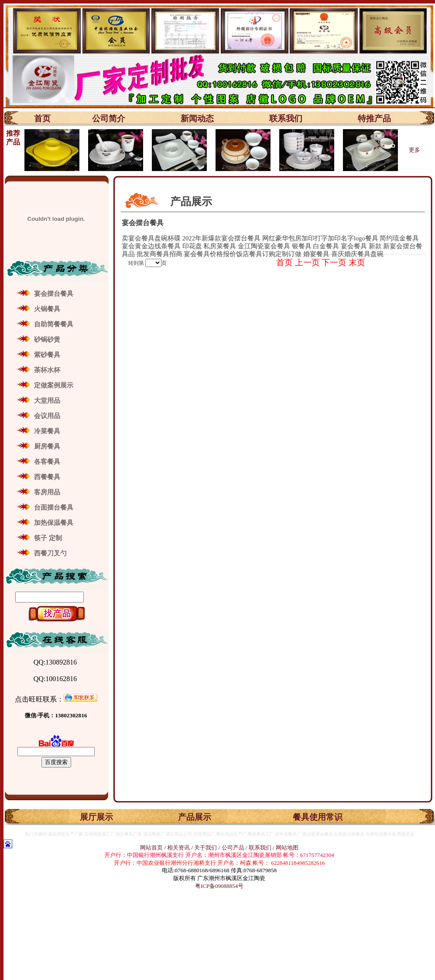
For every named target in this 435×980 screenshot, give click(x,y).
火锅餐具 (47, 309)
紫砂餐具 (47, 355)
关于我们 (206, 848)
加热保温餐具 (54, 523)
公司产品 (233, 848)
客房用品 (47, 492)
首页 (42, 118)
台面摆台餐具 (54, 507)
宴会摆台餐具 (54, 294)
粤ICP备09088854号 (219, 886)
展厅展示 (96, 817)
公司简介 (109, 118)
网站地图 (287, 848)
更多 (414, 150)
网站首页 (151, 848)
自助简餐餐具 (54, 324)
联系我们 (286, 118)
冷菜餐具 (47, 431)
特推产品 (374, 118)
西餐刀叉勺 (50, 553)
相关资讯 (178, 848)
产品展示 (195, 817)
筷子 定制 (48, 538)
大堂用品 (47, 401)
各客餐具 (47, 462)
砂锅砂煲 (47, 339)
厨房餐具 (47, 446)
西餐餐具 (47, 477)
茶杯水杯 (47, 370)
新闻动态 (197, 118)
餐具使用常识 (318, 817)
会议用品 (47, 416)
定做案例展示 (54, 385)
